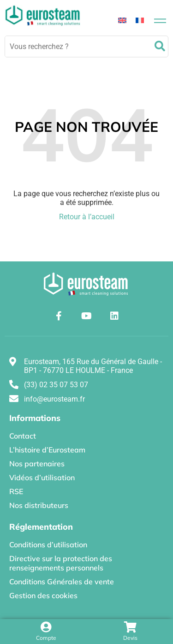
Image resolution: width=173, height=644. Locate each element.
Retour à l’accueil (87, 217)
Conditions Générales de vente (62, 582)
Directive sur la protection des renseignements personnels (61, 563)
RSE (16, 491)
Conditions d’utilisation (48, 545)
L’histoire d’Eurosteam (47, 450)
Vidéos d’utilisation (42, 477)
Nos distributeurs (39, 505)
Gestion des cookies (43, 595)
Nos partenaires (37, 464)
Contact (23, 436)
